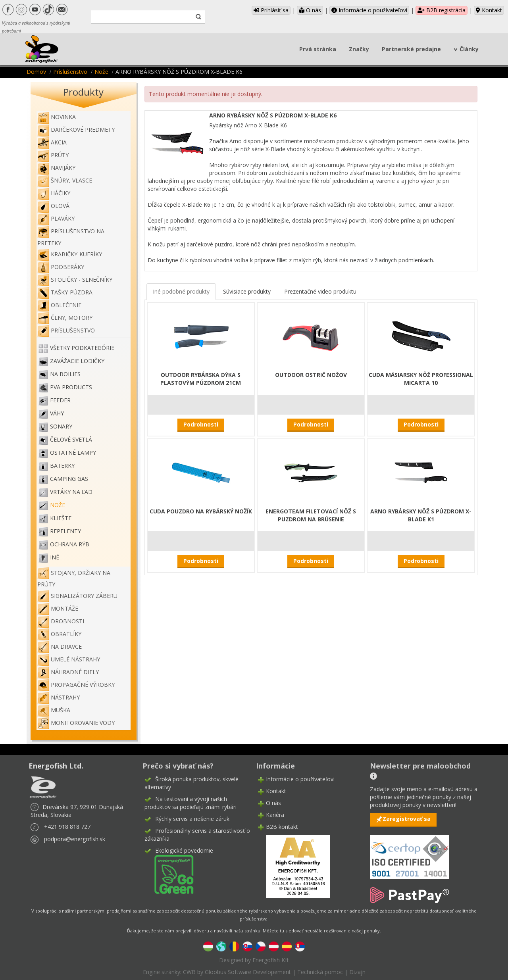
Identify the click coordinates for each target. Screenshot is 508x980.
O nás (310, 10)
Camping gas (69, 479)
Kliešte (61, 518)
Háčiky (54, 193)
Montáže (58, 608)
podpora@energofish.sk (75, 839)
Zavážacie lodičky (77, 361)
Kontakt (489, 10)
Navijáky (56, 168)
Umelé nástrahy (69, 659)
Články (469, 49)
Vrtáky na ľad (71, 492)
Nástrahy (59, 697)
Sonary (61, 427)
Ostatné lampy (73, 453)
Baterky (62, 466)
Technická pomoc (320, 972)
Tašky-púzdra (65, 292)
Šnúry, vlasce (65, 180)
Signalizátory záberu (77, 596)
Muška (54, 710)
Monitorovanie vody (76, 723)
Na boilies (65, 374)
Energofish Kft (271, 960)
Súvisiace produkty (247, 291)
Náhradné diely (68, 672)
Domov (36, 72)
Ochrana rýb (70, 545)
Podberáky (61, 267)
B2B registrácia (442, 10)
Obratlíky (59, 634)
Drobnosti (61, 621)
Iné (55, 558)
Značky (359, 49)
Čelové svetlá (71, 440)
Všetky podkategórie (82, 348)
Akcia (52, 142)
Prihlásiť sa (271, 10)
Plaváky (56, 218)
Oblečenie (59, 305)
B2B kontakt (282, 827)
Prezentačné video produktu (320, 291)
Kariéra (275, 815)
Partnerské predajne (411, 49)
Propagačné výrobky (76, 685)
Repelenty (65, 531)
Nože (101, 72)
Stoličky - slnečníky (75, 280)
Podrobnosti (201, 424)
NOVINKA (57, 117)
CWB (189, 972)
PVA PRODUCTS (71, 387)
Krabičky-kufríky (70, 254)
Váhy (57, 414)
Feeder (60, 401)
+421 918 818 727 (67, 827)
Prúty (53, 155)
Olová (53, 206)
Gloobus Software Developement (248, 972)
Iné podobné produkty (181, 291)
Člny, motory (65, 318)
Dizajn (357, 972)
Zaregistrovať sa (407, 819)
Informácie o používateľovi (369, 10)
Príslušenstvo (70, 72)
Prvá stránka (318, 49)
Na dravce (60, 647)
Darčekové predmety (76, 130)
